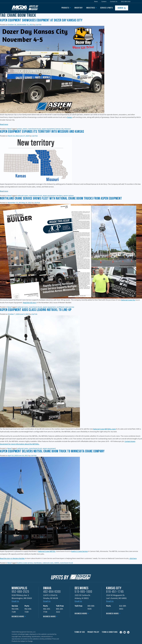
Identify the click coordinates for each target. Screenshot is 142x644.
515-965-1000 (83, 592)
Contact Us (114, 1)
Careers (104, 1)
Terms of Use (80, 632)
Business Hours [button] (18, 617)
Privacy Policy (93, 632)
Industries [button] (91, 8)
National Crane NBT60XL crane (104, 429)
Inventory (78, 8)
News (96, 1)
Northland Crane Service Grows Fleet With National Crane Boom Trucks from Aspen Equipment (61, 199)
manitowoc (38, 563)
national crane (22, 196)
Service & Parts (106, 8)
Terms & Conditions (110, 632)
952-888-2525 (20, 592)
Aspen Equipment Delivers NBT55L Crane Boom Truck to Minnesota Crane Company (52, 451)
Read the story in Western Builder (12, 558)
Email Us (15, 601)
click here (133, 558)
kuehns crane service (25, 563)
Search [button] (122, 8)
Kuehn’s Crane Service (79, 551)
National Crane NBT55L (47, 551)
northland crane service (65, 307)
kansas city (59, 129)
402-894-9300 (52, 592)
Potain (70, 117)
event (25, 129)
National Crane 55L (128, 300)
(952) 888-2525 (126, 1)
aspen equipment (48, 129)
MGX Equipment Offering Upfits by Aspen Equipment (25, 8)
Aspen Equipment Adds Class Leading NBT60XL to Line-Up (36, 310)
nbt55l (57, 563)
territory (60, 196)
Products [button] (65, 8)
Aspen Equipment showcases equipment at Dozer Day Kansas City (41, 21)
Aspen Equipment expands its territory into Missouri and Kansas (42, 132)
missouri (68, 129)
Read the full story (30, 302)
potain (20, 129)
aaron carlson (69, 196)
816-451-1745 (115, 592)
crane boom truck (34, 129)
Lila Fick (38, 24)
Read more (4, 124)
